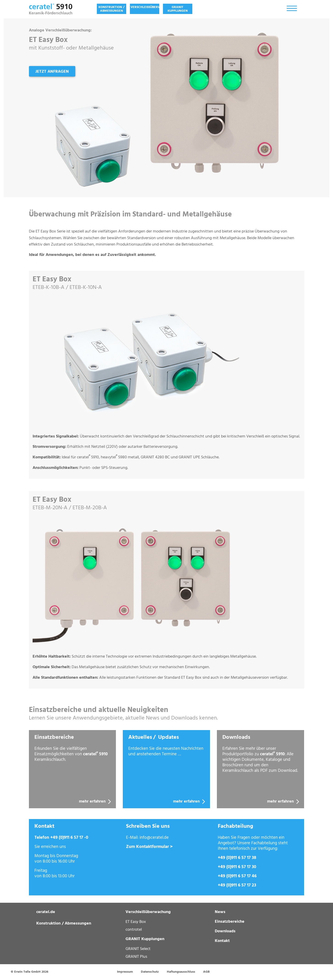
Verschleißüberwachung (145, 7)
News (220, 912)
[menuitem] (112, 9)
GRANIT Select (138, 949)
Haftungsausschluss (181, 972)
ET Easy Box (136, 922)
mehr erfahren (96, 801)
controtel (134, 930)
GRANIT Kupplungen (178, 9)
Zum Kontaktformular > (149, 847)
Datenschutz (150, 972)
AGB (206, 972)
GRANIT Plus (136, 957)
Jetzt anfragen (52, 72)
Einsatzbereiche (230, 922)
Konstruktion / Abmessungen (112, 9)
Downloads (225, 931)
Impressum (125, 972)
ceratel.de (46, 912)
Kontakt (222, 941)
